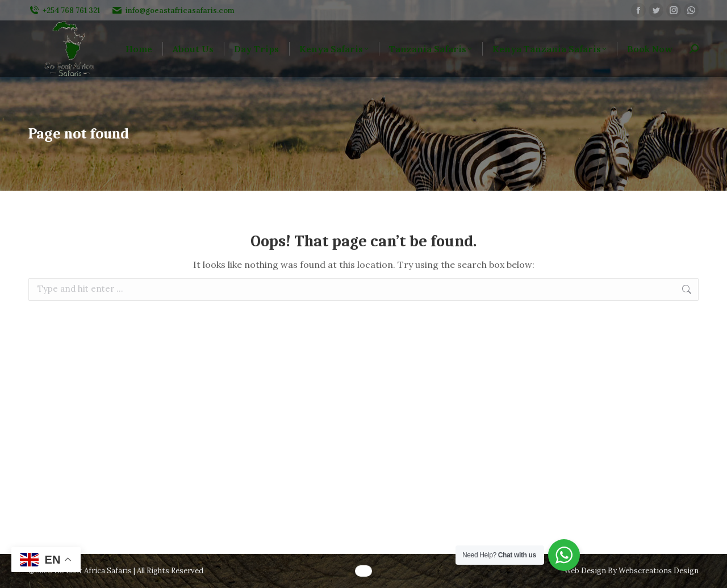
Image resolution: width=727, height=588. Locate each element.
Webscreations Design (659, 571)
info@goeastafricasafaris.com (173, 10)
